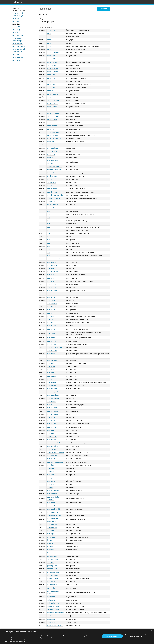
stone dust (51, 622)
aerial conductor (18, 13)
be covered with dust (55, 166)
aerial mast (16, 38)
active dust (51, 30)
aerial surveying (53, 132)
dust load (51, 373)
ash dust (50, 158)
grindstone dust (53, 572)
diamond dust (52, 208)
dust (49, 211)
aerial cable (51, 56)
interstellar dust (53, 575)
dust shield (51, 421)
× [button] (152, 631)
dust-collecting (53, 446)
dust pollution (52, 389)
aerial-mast (51, 145)
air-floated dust (53, 148)
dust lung (51, 379)
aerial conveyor (18, 16)
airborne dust (52, 151)
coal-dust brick (53, 189)
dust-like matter (53, 491)
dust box (50, 278)
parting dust (52, 588)
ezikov (18, 2)
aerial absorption (53, 53)
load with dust (52, 582)
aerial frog (16, 30)
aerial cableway (53, 59)
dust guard (51, 363)
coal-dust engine (53, 192)
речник (132, 2)
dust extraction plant (55, 347)
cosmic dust (52, 202)
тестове (139, 2)
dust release (52, 401)
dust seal (50, 405)
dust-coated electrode (55, 443)
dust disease (52, 338)
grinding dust (52, 566)
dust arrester (52, 262)
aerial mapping (18, 35)
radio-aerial (51, 600)
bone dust (51, 179)
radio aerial (51, 597)
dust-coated (52, 440)
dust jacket (51, 366)
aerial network (18, 44)
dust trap (50, 430)
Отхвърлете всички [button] (136, 636)
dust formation (53, 360)
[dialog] (77, 636)
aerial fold (16, 27)
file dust (50, 540)
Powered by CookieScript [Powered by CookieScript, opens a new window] (145, 643)
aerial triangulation (54, 139)
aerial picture (17, 52)
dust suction (52, 427)
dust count (51, 319)
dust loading (52, 376)
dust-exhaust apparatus (56, 462)
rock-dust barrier (53, 610)
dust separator (52, 411)
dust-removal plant (54, 515)
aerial (49, 33)
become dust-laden (54, 170)
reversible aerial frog (55, 606)
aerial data (16, 21)
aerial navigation (18, 41)
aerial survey (17, 60)
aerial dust (16, 24)
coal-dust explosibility (55, 195)
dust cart (50, 281)
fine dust (50, 543)
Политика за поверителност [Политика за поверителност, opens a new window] (80, 639)
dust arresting (52, 265)
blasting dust (52, 176)
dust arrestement (53, 259)
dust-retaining (52, 524)
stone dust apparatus (55, 625)
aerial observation (19, 46)
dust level (51, 370)
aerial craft (16, 19)
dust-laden (51, 484)
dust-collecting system (55, 452)
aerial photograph (19, 49)
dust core (51, 316)
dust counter (52, 326)
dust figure (51, 354)
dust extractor (52, 351)
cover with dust (53, 205)
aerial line (16, 32)
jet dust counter (53, 578)
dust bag (50, 275)
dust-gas (50, 478)
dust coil (50, 294)
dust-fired (51, 465)
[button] (52, 641)
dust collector (52, 303)
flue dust (50, 547)
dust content (52, 307)
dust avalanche (53, 272)
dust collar (51, 297)
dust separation (53, 408)
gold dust (51, 562)
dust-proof (51, 503)
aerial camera (52, 62)
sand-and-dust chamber (56, 613)
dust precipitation (54, 392)
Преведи (103, 9)
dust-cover (51, 459)
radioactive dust (53, 603)
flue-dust (50, 550)
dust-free (50, 468)
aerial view (51, 142)
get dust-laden (52, 559)
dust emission (52, 341)
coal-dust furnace (54, 198)
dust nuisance (52, 382)
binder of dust (52, 173)
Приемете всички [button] (112, 636)
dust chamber (52, 291)
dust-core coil (52, 456)
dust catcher (52, 284)
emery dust (51, 537)
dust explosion (52, 344)
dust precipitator (53, 395)
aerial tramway (52, 135)
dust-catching (52, 437)
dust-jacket (51, 481)
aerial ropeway (18, 57)
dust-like (50, 487)
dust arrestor (52, 268)
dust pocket (51, 386)
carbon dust (52, 182)
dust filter (51, 357)
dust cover (51, 329)
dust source (51, 424)
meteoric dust (52, 585)
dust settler (51, 417)
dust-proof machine (54, 509)
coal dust (50, 186)
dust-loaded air (53, 494)
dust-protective (53, 512)
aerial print (16, 55)
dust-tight (51, 531)
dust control (52, 310)
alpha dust (51, 154)
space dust (51, 619)
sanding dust (52, 616)
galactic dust (52, 556)
